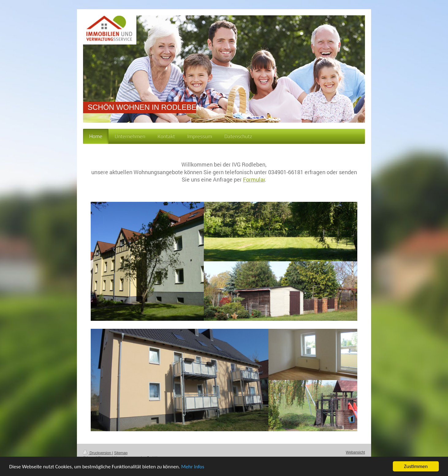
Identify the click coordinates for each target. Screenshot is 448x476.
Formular (254, 179)
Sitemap (121, 453)
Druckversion (98, 453)
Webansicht (355, 452)
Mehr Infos (193, 467)
